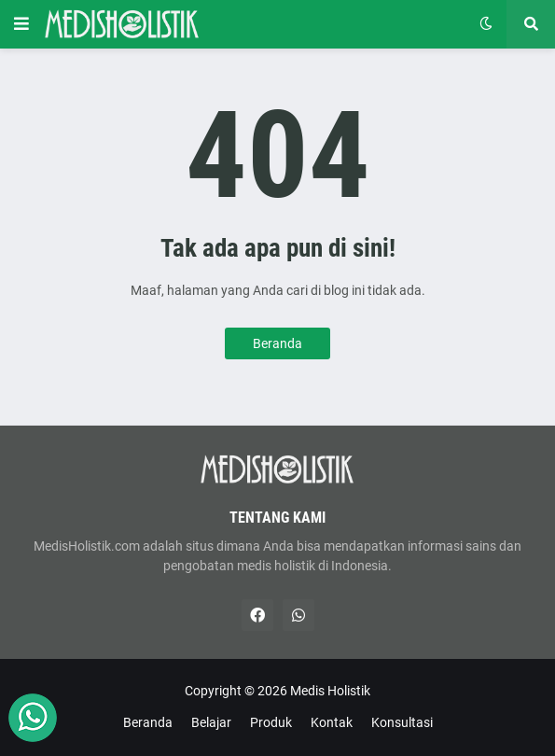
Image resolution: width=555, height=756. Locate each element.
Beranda (277, 343)
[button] (21, 24)
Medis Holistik (330, 691)
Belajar (211, 722)
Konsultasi (402, 722)
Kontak (332, 722)
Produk (271, 722)
